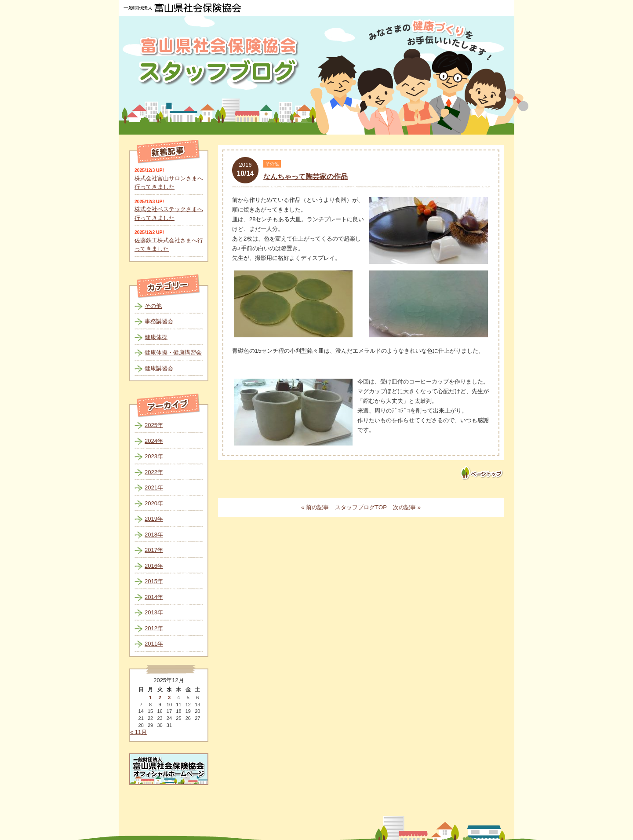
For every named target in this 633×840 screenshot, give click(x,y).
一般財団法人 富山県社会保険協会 (182, 8)
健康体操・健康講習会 (173, 352)
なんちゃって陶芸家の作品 (306, 177)
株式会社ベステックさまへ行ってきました (169, 214)
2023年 (154, 456)
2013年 (154, 612)
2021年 (154, 488)
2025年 (154, 425)
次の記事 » (407, 507)
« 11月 (138, 732)
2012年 (154, 628)
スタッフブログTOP (361, 507)
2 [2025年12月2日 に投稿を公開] (160, 698)
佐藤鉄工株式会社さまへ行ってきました (169, 245)
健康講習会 (159, 368)
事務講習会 (159, 321)
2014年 (154, 597)
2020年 (154, 503)
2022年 (154, 472)
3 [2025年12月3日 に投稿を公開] (169, 698)
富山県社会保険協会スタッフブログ (220, 61)
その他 (153, 306)
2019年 (154, 519)
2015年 (154, 581)
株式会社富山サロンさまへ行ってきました (169, 183)
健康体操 (156, 337)
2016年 (154, 566)
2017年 (154, 550)
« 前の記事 (315, 507)
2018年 (154, 535)
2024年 (154, 441)
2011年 (154, 644)
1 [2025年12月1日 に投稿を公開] (150, 698)
